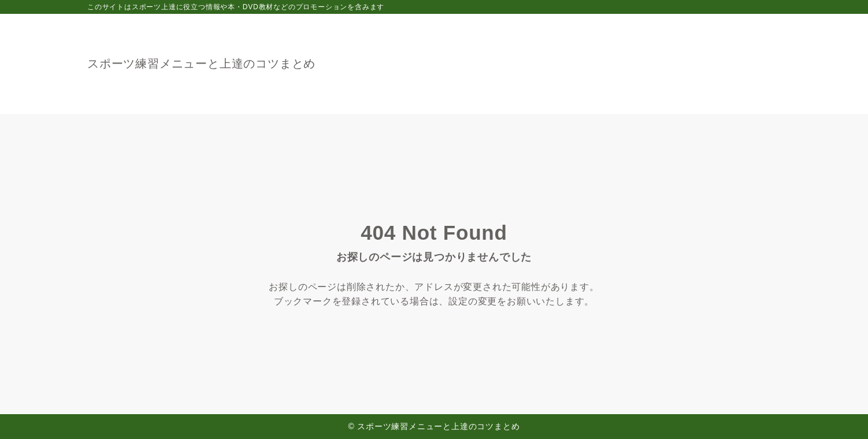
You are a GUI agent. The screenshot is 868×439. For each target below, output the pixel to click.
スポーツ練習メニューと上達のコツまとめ (201, 64)
